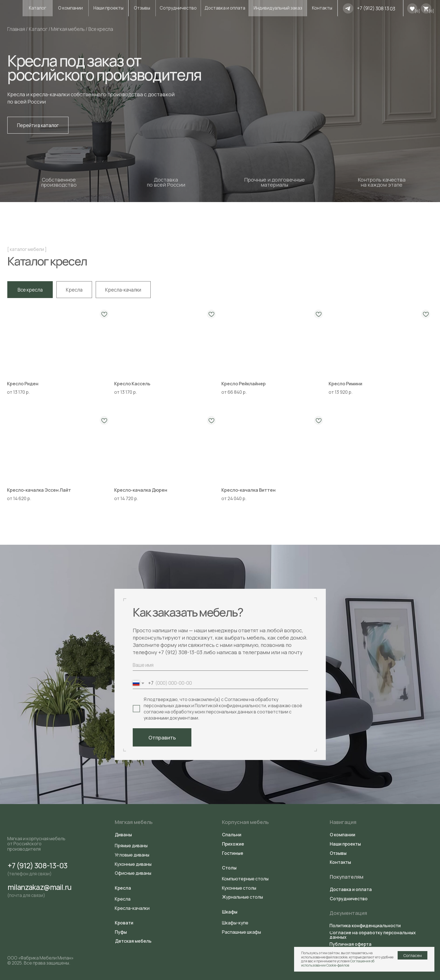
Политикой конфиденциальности (230, 706)
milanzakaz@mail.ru (39, 887)
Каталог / (40, 29)
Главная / (17, 29)
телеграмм (257, 652)
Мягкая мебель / (69, 29)
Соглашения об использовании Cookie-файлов (338, 963)
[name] (220, 665)
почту (295, 652)
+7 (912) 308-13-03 (180, 652)
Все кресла (101, 29)
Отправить (162, 738)
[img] (348, 9)
